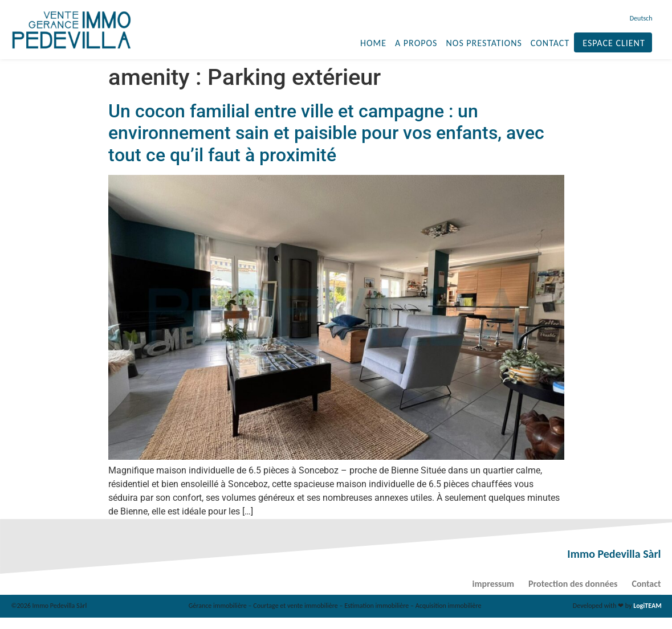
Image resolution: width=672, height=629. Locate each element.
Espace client (614, 43)
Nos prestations (484, 43)
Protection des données (573, 584)
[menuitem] (640, 18)
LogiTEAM (647, 606)
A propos (416, 43)
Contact (550, 43)
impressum (493, 584)
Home (373, 43)
